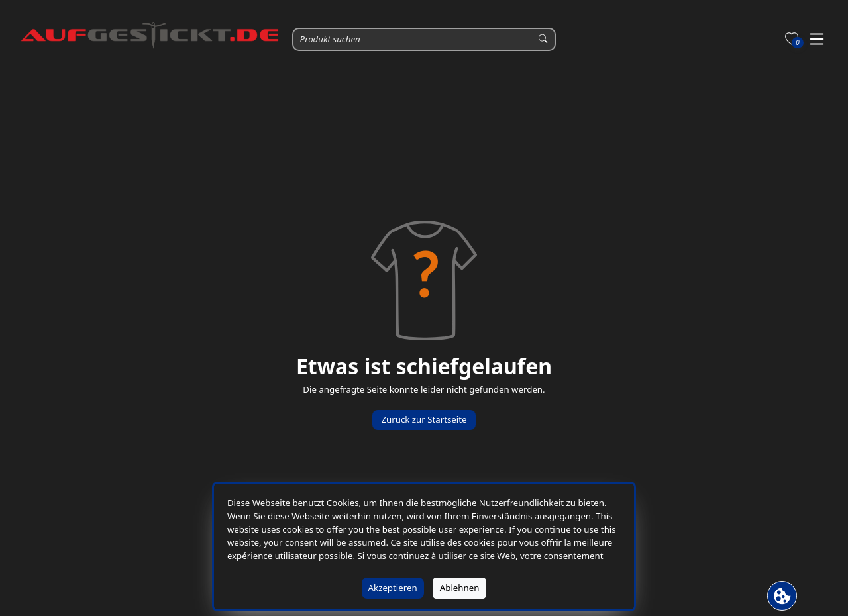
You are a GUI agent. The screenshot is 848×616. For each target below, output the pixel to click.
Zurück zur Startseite (424, 419)
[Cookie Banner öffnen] (782, 596)
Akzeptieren (393, 588)
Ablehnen (460, 588)
